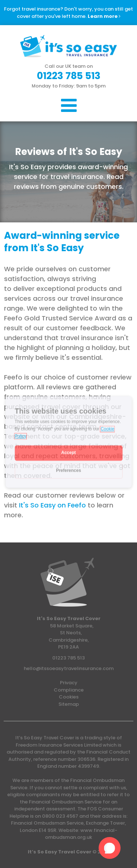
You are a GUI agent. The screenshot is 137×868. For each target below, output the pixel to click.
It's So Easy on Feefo (52, 505)
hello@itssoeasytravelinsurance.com (69, 668)
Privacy (69, 683)
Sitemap (69, 704)
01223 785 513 (68, 658)
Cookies (69, 697)
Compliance (69, 690)
